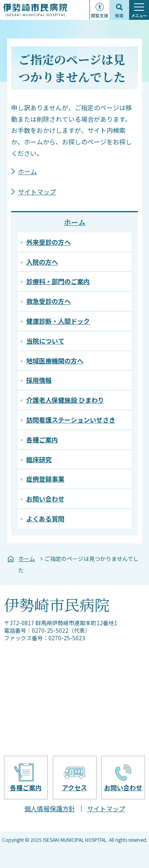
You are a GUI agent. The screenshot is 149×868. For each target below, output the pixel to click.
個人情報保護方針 (50, 808)
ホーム (27, 171)
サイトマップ (37, 192)
